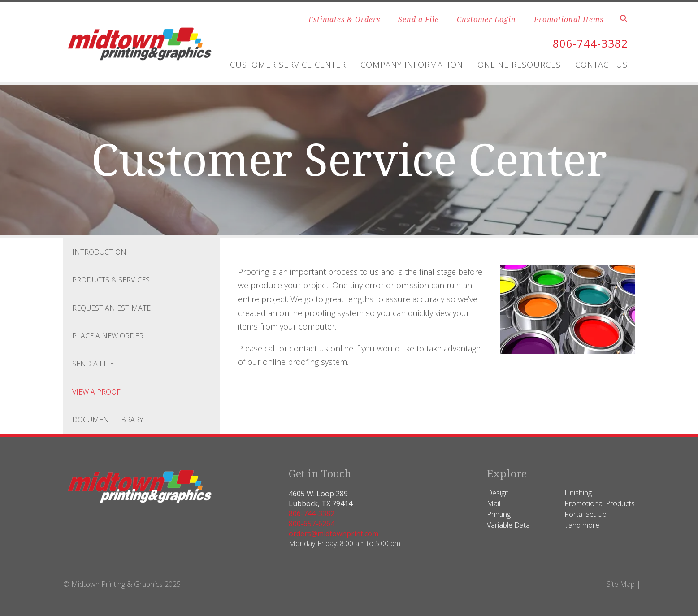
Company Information (412, 65)
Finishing (578, 493)
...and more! (583, 525)
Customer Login (486, 19)
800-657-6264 (312, 524)
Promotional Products (600, 503)
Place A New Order (108, 336)
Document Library (108, 420)
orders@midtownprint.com (334, 534)
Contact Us (601, 65)
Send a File (418, 19)
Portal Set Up (585, 514)
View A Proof (96, 392)
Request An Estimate (111, 308)
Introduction (99, 252)
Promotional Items (569, 19)
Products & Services (111, 280)
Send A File (93, 364)
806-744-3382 (590, 43)
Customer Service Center (288, 65)
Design (498, 493)
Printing (499, 514)
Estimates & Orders (344, 19)
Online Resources (519, 65)
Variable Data (508, 525)
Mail (494, 503)
